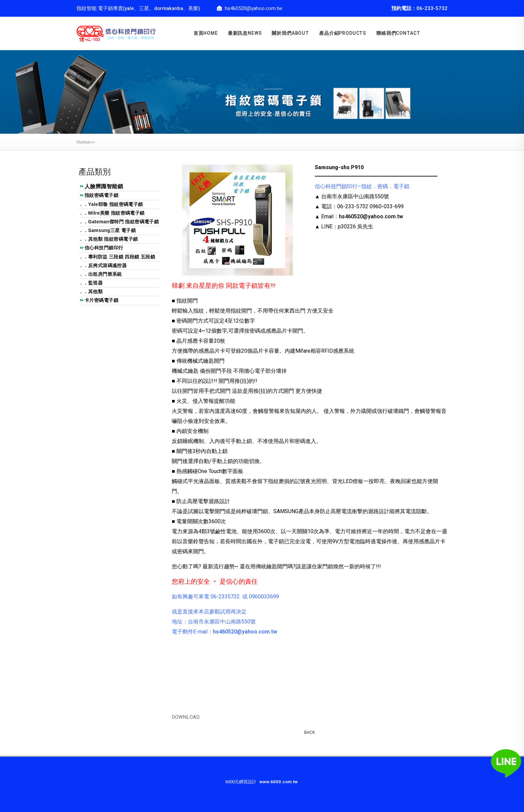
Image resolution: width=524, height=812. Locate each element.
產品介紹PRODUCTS (343, 33)
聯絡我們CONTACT (398, 33)
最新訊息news (245, 33)
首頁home (206, 33)
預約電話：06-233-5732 (419, 8)
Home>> (86, 142)
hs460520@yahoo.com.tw (371, 217)
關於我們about (290, 33)
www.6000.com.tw (279, 782)
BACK (310, 732)
